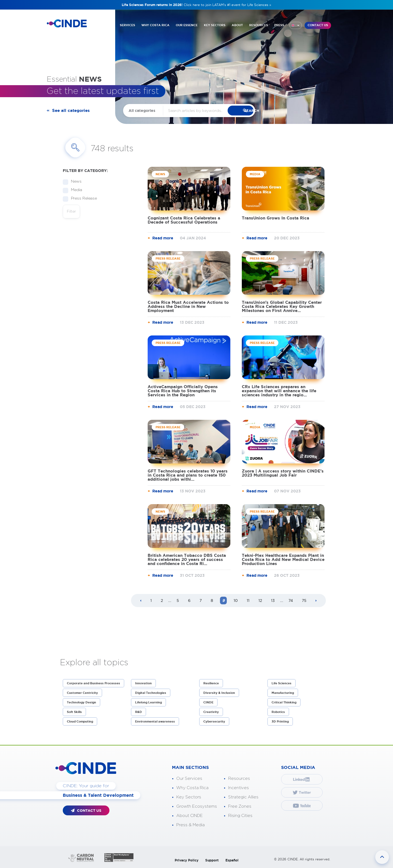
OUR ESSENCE (187, 24)
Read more (163, 238)
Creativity (211, 712)
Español (232, 860)
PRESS (279, 24)
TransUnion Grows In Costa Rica (276, 218)
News (75, 182)
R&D (139, 712)
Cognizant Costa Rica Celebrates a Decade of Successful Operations (184, 220)
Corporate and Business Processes (93, 683)
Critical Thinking (284, 702)
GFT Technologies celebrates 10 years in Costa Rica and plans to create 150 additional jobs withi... (188, 475)
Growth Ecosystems (197, 806)
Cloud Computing (80, 721)
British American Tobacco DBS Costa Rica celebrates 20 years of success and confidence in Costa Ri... (187, 559)
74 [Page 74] (291, 601)
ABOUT (237, 24)
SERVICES (127, 24)
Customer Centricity (82, 693)
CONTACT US (318, 24)
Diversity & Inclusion (219, 693)
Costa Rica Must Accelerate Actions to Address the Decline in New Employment (188, 306)
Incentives (239, 788)
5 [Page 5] (178, 601)
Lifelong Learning (148, 702)
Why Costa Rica (192, 788)
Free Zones (240, 806)
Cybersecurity (214, 721)
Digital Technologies (151, 693)
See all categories (72, 111)
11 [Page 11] (248, 601)
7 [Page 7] (201, 601)
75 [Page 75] (304, 601)
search (251, 111)
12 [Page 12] (260, 601)
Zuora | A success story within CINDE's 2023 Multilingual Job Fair (283, 473)
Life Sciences (282, 683)
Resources (239, 779)
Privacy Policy (187, 860)
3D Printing (280, 721)
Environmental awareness (155, 721)
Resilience (211, 683)
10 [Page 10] (236, 601)
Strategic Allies (243, 797)
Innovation (143, 683)
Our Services (189, 779)
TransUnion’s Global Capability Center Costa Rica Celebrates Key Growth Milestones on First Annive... (282, 306)
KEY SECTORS (215, 24)
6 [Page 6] (189, 601)
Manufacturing (283, 693)
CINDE (208, 702)
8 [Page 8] (212, 601)
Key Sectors (189, 797)
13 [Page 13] (273, 601)
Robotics (278, 712)
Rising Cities (240, 816)
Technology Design (81, 702)
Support (212, 860)
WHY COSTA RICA (155, 24)
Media (75, 190)
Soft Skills (74, 712)
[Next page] (316, 601)
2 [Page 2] (162, 601)
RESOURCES (259, 24)
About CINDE (190, 816)
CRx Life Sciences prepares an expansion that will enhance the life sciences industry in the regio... (279, 391)
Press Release (82, 199)
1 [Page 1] (151, 601)
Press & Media (190, 825)
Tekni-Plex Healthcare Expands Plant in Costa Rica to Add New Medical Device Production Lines (283, 559)
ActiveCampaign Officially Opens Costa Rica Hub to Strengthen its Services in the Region (183, 391)
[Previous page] (141, 601)
